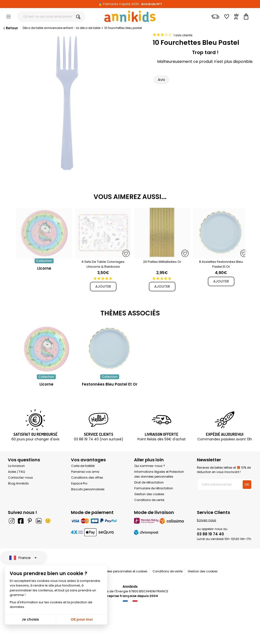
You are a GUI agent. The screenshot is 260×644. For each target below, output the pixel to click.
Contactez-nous (20, 478)
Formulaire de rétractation (154, 488)
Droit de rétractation (149, 482)
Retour (10, 28)
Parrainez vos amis (85, 472)
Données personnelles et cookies (123, 571)
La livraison (16, 466)
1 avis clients (183, 35)
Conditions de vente (149, 500)
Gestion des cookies (149, 494)
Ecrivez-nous (207, 520)
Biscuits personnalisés (88, 489)
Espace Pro (79, 483)
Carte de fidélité (83, 466)
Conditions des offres (87, 478)
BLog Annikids (18, 483)
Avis (161, 80)
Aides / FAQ (16, 472)
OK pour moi (82, 619)
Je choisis (30, 619)
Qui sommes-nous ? (150, 466)
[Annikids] (130, 16)
